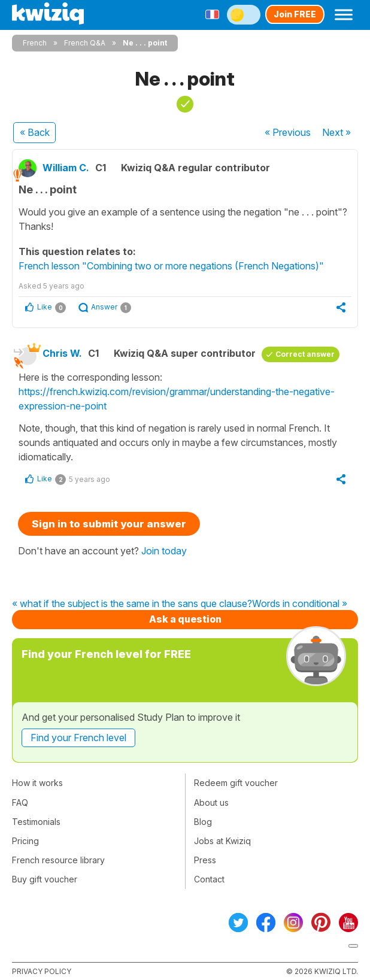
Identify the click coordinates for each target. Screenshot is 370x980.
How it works (37, 783)
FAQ (20, 802)
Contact (209, 879)
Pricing (25, 841)
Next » (336, 132)
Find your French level (78, 738)
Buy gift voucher (45, 879)
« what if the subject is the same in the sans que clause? (132, 604)
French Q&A (85, 43)
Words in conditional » (300, 604)
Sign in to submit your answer (109, 524)
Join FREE (295, 14)
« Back (35, 132)
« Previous (288, 132)
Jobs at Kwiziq (222, 841)
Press (205, 860)
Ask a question (185, 619)
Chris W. (62, 353)
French (35, 43)
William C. (66, 168)
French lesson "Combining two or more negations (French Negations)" (171, 266)
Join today (164, 551)
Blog (203, 822)
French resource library (58, 860)
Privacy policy (42, 971)
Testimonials (36, 822)
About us (211, 802)
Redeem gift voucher (236, 783)
